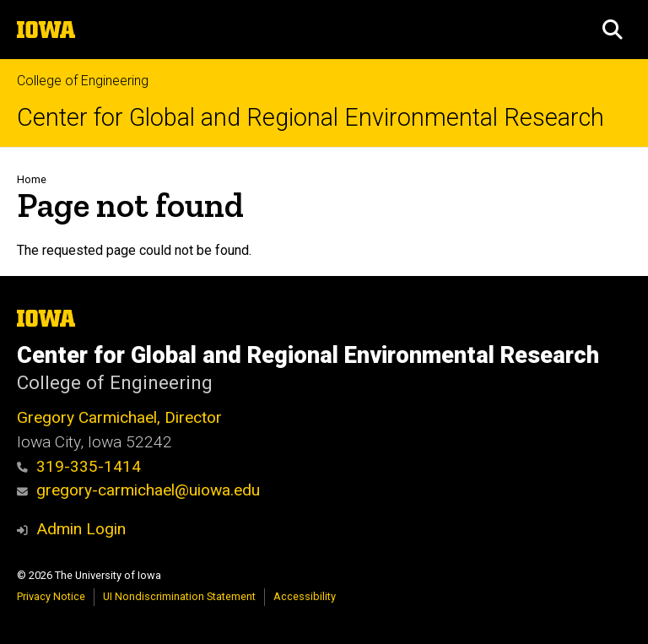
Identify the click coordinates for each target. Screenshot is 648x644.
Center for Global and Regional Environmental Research (310, 118)
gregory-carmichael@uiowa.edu (138, 490)
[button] (613, 30)
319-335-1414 (79, 466)
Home (32, 179)
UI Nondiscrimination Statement (179, 596)
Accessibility (305, 596)
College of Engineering (83, 81)
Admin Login (81, 529)
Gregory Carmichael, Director (119, 417)
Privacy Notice (51, 596)
